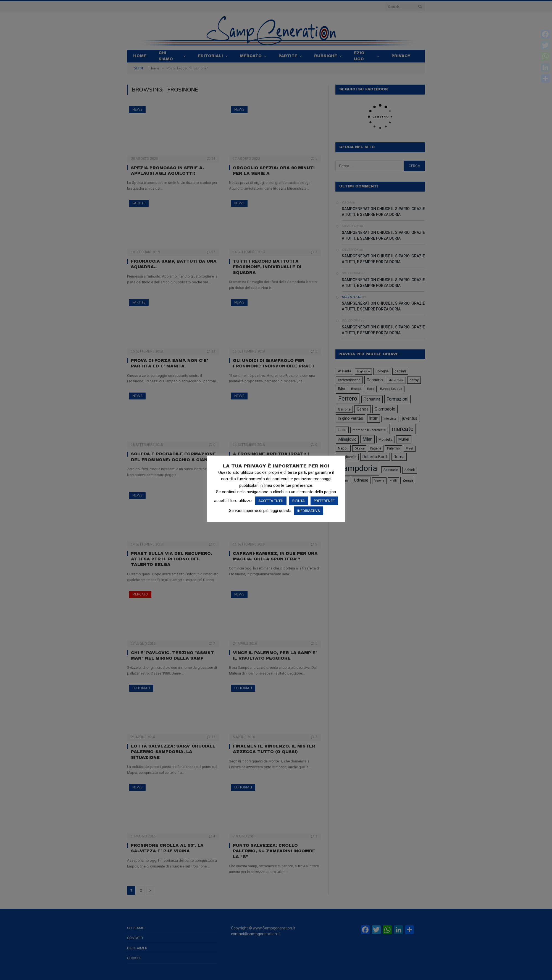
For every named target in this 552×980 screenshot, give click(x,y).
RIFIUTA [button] (299, 501)
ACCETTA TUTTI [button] (271, 501)
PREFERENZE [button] (324, 501)
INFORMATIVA (309, 511)
